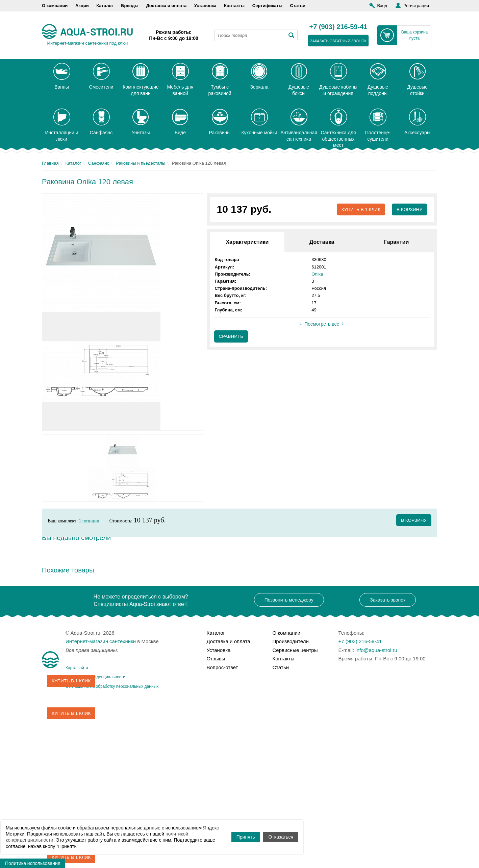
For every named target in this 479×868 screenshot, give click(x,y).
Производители (291, 641)
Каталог (105, 6)
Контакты (234, 6)
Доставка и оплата (166, 6)
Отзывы (216, 659)
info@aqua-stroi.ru (376, 650)
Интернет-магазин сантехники (101, 641)
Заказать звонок (388, 600)
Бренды (130, 6)
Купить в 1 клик (359, 210)
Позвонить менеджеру (289, 600)
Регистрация (416, 6)
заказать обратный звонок (338, 41)
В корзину (409, 210)
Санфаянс (99, 163)
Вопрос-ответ (222, 667)
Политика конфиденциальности (95, 677)
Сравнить (232, 337)
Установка (205, 6)
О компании (55, 6)
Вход (382, 6)
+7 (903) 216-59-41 (338, 27)
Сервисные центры (295, 650)
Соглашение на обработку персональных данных (112, 686)
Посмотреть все (322, 324)
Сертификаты (267, 6)
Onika (317, 274)
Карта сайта (77, 668)
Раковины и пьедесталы (141, 163)
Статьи (298, 6)
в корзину (413, 520)
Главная (50, 163)
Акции (82, 6)
